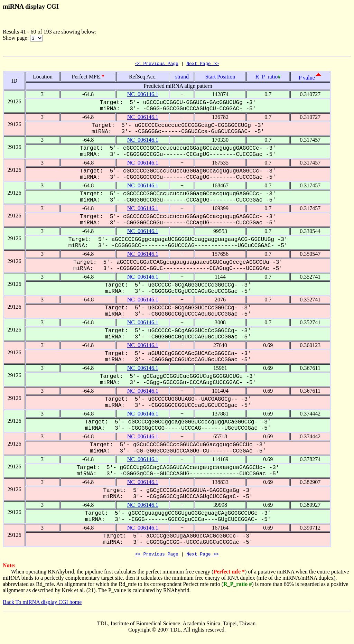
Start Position (220, 78)
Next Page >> (203, 64)
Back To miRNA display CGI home (42, 604)
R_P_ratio (267, 78)
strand (182, 78)
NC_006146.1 (143, 95)
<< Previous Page (157, 64)
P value (307, 79)
